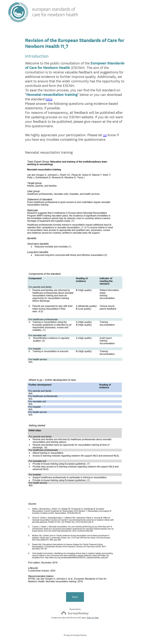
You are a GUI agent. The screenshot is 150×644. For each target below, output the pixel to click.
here (49, 99)
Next (75, 597)
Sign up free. (93, 618)
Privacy (67, 635)
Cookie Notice (80, 635)
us (105, 135)
